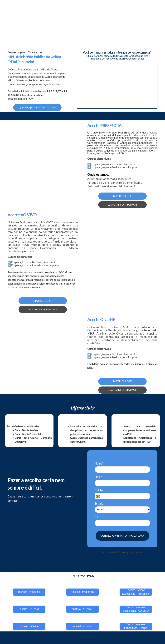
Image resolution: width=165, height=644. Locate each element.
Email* (99, 477)
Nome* (99, 463)
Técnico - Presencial (29, 592)
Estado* (99, 504)
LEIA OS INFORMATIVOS (122, 205)
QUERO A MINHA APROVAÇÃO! (122, 536)
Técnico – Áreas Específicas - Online (136, 626)
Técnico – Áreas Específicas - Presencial (136, 592)
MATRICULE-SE (122, 196)
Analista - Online (82, 626)
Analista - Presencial (82, 592)
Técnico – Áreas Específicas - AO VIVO (136, 609)
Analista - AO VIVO (82, 609)
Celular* (100, 490)
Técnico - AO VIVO (29, 609)
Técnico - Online (29, 626)
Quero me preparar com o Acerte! (37, 107)
